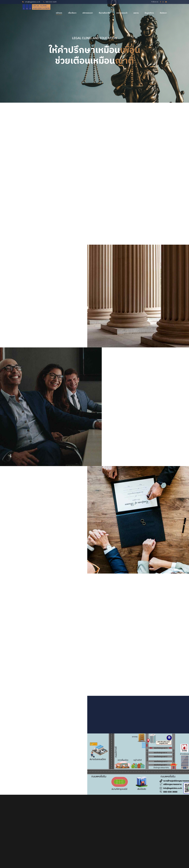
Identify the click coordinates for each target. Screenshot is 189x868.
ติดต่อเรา (163, 13)
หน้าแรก (59, 13)
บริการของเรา (88, 13)
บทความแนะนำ (122, 13)
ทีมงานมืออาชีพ (105, 13)
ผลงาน (136, 13)
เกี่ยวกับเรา (72, 13)
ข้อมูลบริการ (149, 13)
